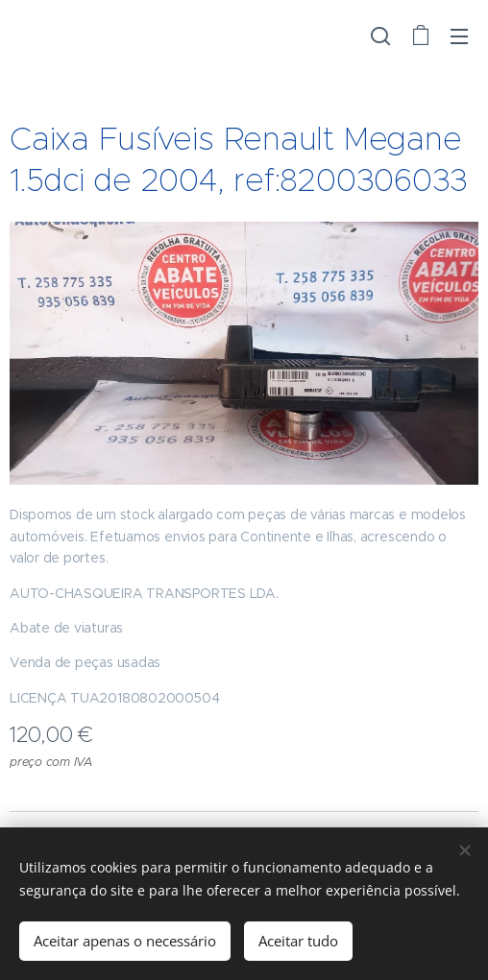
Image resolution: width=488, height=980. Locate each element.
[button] (380, 36)
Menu (459, 36)
